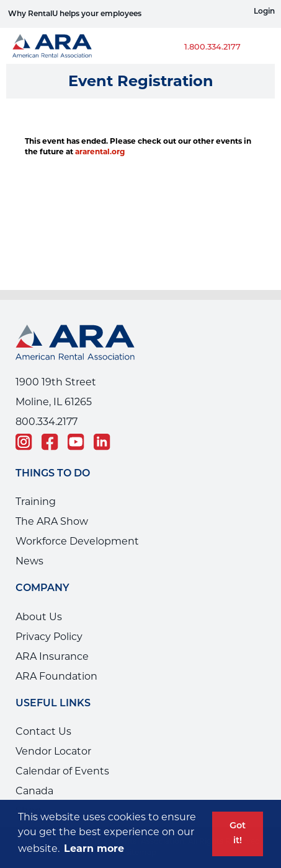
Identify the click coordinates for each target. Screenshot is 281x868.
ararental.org (100, 151)
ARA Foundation (56, 676)
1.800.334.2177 (212, 47)
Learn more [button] (94, 848)
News (29, 561)
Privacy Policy (49, 637)
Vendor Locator (53, 751)
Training (36, 502)
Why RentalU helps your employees (75, 14)
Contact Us (43, 731)
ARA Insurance (52, 656)
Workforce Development (77, 541)
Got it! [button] (238, 834)
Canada (34, 791)
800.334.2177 (47, 422)
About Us (39, 617)
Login (264, 12)
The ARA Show (52, 521)
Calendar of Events (62, 771)
